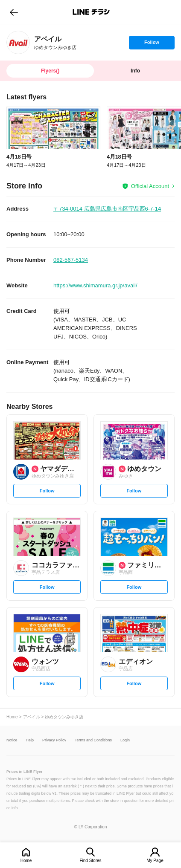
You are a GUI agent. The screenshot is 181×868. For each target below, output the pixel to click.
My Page (155, 861)
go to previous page (14, 12)
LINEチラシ (91, 12)
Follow (152, 44)
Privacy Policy (54, 740)
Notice (12, 740)
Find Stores (90, 861)
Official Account (150, 186)
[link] (18, 42)
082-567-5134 (71, 260)
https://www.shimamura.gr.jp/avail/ (95, 285)
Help (30, 740)
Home (26, 861)
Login (125, 740)
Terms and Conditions (93, 740)
